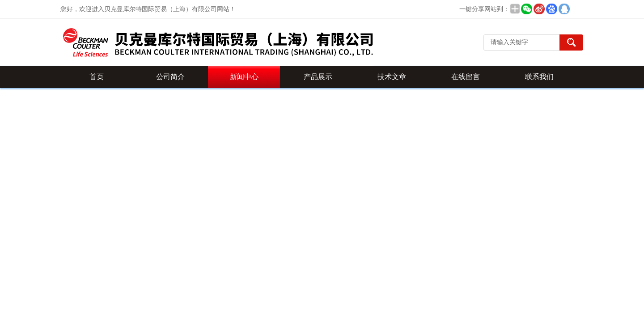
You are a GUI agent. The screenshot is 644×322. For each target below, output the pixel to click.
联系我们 (539, 77)
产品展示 (318, 77)
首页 (97, 77)
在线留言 (466, 77)
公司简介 (170, 77)
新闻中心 (244, 77)
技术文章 (392, 77)
